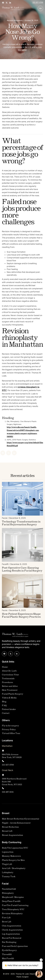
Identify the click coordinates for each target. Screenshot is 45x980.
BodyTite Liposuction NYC (15, 849)
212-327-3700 (38, 3)
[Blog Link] (22, 524)
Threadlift (7, 955)
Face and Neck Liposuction (15, 947)
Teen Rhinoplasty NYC (13, 910)
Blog (4, 703)
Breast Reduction (10, 828)
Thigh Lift (7, 865)
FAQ (4, 706)
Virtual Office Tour (11, 734)
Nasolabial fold (9, 890)
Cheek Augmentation (12, 931)
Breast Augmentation (12, 836)
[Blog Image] (22, 500)
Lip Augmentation (11, 935)
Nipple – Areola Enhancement (16, 824)
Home (5, 668)
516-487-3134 (8, 793)
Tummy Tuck (9, 878)
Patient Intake (9, 710)
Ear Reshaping (9, 943)
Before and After (10, 687)
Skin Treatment (10, 691)
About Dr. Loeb (9, 672)
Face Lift (6, 919)
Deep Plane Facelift (11, 902)
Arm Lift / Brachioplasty (14, 869)
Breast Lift (7, 832)
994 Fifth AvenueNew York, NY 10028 (12, 757)
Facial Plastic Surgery (13, 695)
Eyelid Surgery (9, 951)
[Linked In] (7, 453)
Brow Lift (7, 923)
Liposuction (8, 853)
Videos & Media (9, 699)
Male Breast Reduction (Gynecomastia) (21, 820)
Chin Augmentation (12, 927)
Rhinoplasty (8, 894)
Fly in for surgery (10, 727)
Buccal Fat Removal (12, 939)
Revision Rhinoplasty (12, 915)
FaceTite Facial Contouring (15, 906)
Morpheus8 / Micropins (13, 898)
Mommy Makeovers (11, 857)
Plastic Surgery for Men (13, 861)
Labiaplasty (8, 873)
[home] (13, 8)
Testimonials (8, 680)
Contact (6, 714)
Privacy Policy (9, 731)
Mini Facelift (8, 960)
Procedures (7, 683)
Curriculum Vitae (10, 676)
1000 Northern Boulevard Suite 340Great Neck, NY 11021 (14, 783)
